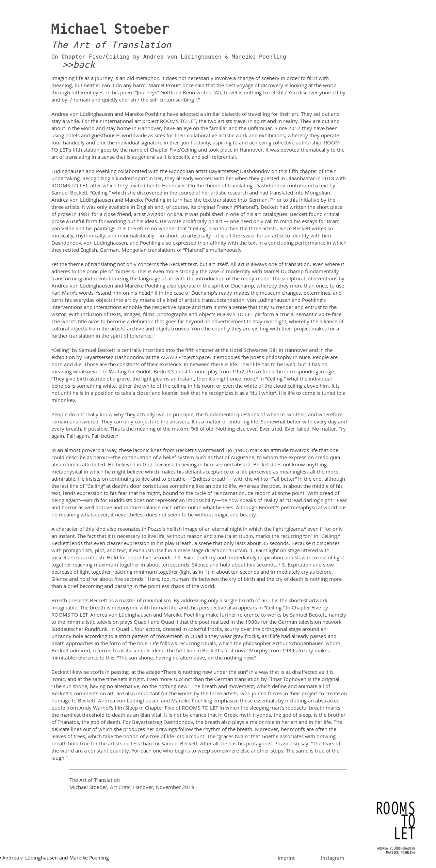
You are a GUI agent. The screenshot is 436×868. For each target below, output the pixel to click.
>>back (79, 65)
